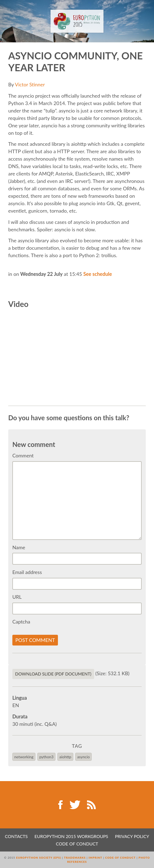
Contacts (16, 836)
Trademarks (75, 858)
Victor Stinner (30, 84)
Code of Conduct (77, 844)
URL (17, 597)
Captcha (21, 622)
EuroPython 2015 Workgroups (71, 836)
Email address (27, 572)
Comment (23, 455)
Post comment (35, 640)
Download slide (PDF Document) (53, 674)
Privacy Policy (132, 836)
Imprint (96, 858)
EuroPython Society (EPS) (39, 858)
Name (19, 547)
